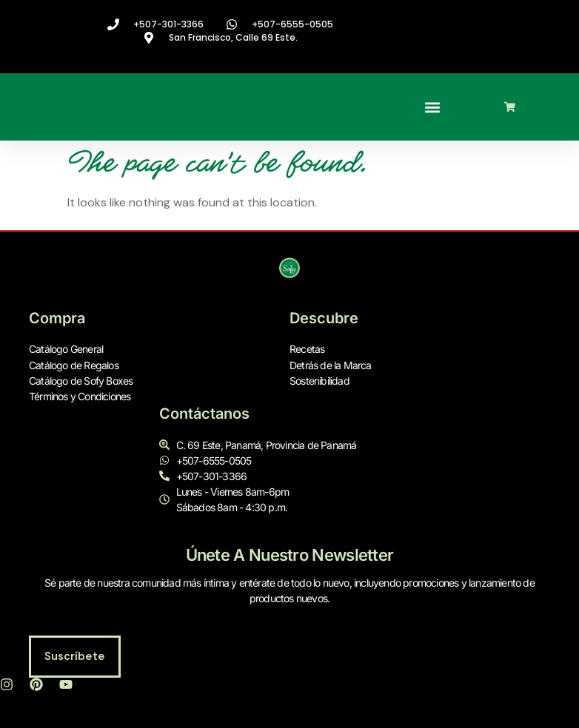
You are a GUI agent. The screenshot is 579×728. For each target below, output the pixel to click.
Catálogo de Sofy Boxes (81, 381)
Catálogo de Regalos (74, 365)
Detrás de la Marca (331, 365)
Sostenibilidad (319, 381)
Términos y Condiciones (80, 396)
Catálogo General (66, 350)
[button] (433, 107)
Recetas (307, 350)
